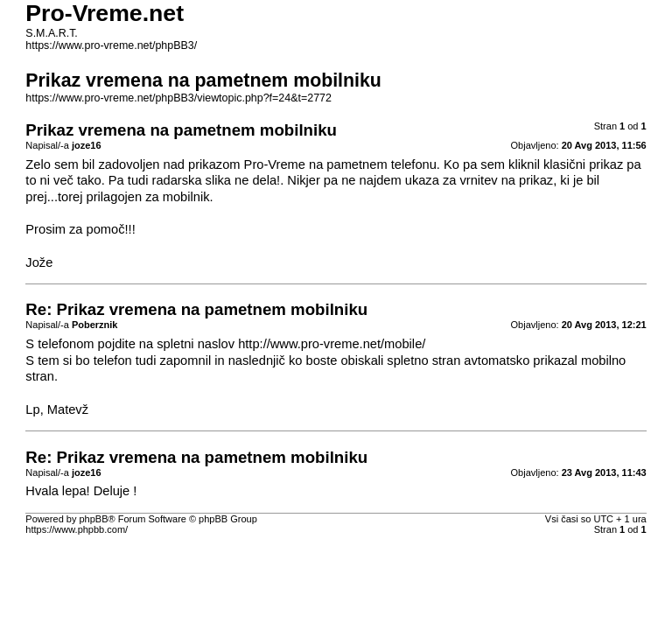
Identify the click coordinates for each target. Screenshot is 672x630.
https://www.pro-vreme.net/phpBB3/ (111, 45)
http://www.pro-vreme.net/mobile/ (332, 344)
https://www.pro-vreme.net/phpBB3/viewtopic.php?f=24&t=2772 (178, 98)
